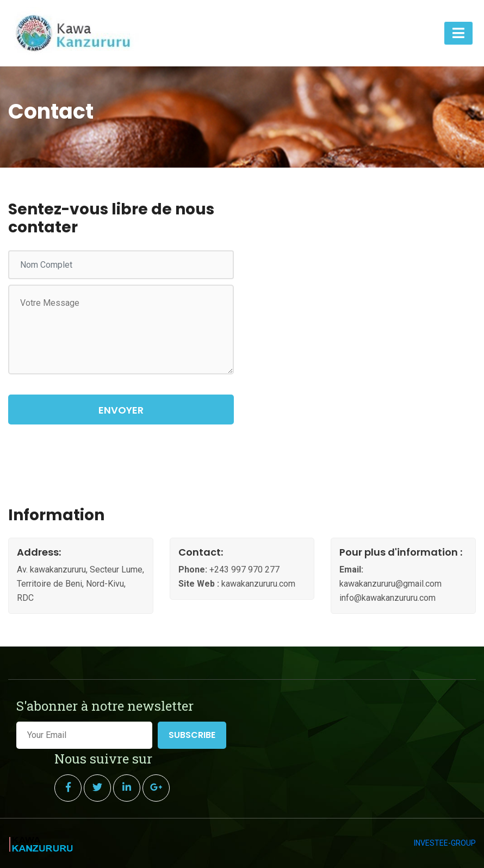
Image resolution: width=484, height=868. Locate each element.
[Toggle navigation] (458, 33)
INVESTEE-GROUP (445, 843)
